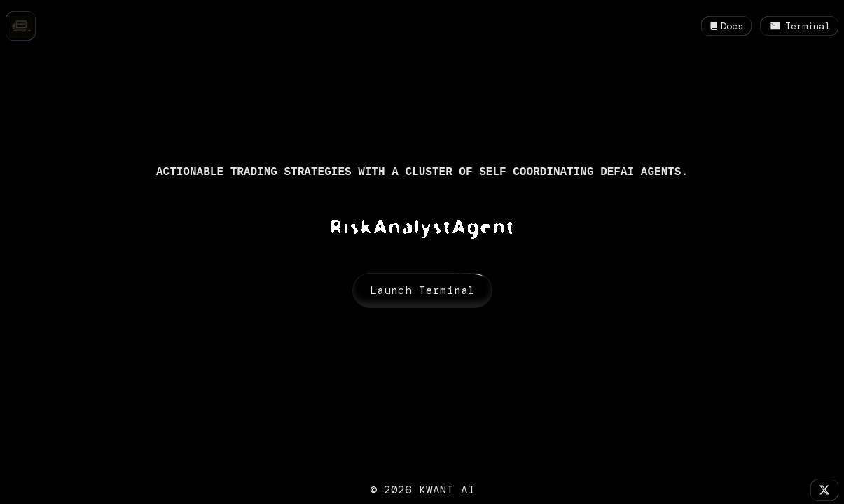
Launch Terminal (422, 290)
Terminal (799, 26)
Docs (726, 26)
